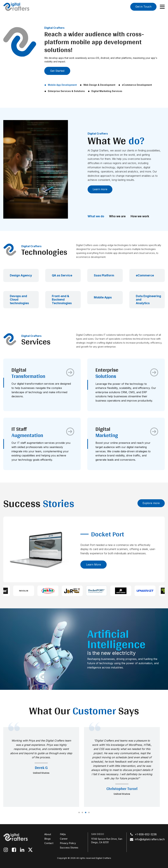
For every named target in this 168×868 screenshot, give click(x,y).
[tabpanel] (41, 767)
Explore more (151, 503)
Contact (49, 843)
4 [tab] (89, 813)
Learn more (100, 189)
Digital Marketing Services (107, 91)
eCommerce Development (137, 85)
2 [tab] (82, 813)
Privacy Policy (68, 843)
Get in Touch (143, 7)
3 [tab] (86, 813)
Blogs (47, 839)
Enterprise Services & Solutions (66, 91)
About (48, 834)
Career (64, 839)
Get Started (57, 71)
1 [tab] (79, 813)
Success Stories (69, 848)
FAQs (63, 834)
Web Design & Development (99, 85)
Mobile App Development (62, 85)
